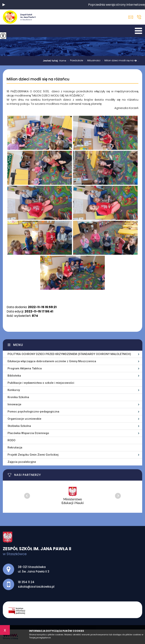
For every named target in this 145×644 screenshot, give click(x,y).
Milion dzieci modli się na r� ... (120, 61)
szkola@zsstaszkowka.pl (131, 17)
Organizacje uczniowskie (24, 419)
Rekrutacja (15, 447)
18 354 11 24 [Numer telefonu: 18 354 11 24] (26, 582)
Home (63, 61)
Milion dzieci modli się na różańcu (38, 79)
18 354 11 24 (139, 17)
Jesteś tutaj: (51, 61)
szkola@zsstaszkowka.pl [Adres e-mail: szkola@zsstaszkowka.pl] (36, 587)
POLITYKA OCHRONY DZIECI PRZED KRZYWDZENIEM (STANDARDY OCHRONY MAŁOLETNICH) (69, 354)
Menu (18, 345)
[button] (4, 5)
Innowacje (14, 404)
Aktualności (92, 61)
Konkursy (14, 390)
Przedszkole (75, 61)
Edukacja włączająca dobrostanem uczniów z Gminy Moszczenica (52, 361)
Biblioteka (14, 376)
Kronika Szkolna (18, 397)
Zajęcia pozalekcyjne (22, 462)
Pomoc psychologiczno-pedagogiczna (33, 412)
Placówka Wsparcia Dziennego (28, 433)
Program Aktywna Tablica (25, 368)
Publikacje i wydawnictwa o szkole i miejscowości (41, 383)
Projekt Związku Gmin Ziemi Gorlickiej (33, 455)
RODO (12, 440)
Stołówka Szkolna (19, 426)
